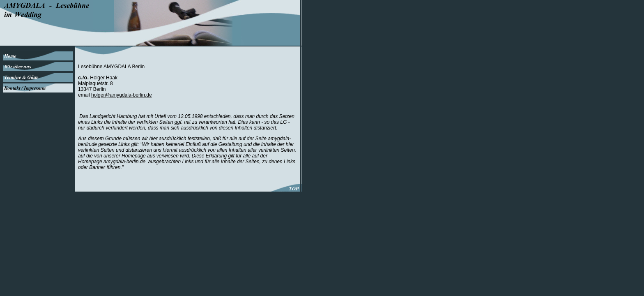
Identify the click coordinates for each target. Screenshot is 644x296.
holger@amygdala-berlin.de (122, 95)
